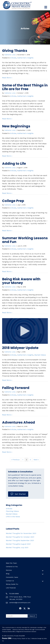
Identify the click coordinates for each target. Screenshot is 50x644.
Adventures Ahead (19, 422)
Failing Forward (16, 388)
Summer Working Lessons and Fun (25, 240)
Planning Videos (12, 511)
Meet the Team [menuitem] (11, 563)
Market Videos (40, 355)
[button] (43, 571)
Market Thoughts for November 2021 (21, 533)
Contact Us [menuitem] (10, 581)
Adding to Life (14, 164)
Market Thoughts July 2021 (17, 548)
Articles (13, 58)
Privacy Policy (17, 639)
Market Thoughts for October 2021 (20, 537)
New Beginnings (16, 126)
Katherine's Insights (25, 58)
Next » (36, 460)
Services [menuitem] (9, 570)
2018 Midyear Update (20, 348)
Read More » (7, 77)
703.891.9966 (14, 594)
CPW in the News (13, 517)
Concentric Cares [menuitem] (12, 577)
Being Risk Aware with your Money (21, 281)
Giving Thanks (15, 51)
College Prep (13, 201)
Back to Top (26, 639)
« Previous (15, 460)
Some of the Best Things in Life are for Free (25, 87)
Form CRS (7, 638)
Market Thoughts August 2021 (18, 544)
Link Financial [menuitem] (11, 588)
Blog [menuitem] (8, 574)
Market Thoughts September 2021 (20, 540)
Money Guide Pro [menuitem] (12, 584)
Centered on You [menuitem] (12, 567)
